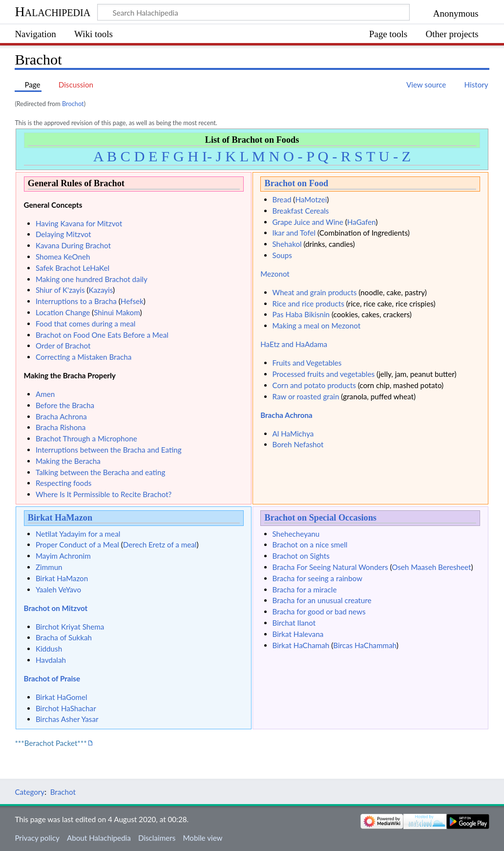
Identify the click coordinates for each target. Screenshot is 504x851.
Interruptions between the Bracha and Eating (109, 450)
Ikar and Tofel (294, 233)
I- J (212, 156)
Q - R (335, 156)
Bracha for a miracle (305, 589)
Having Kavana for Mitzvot (79, 223)
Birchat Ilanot (294, 623)
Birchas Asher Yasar (67, 719)
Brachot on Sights (301, 556)
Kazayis (101, 290)
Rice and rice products (308, 304)
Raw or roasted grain (306, 396)
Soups (282, 255)
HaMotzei (311, 199)
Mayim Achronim (63, 556)
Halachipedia (52, 11)
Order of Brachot (63, 346)
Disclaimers (157, 838)
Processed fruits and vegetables (324, 374)
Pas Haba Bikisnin (301, 314)
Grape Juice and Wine (308, 222)
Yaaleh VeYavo (58, 589)
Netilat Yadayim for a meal (78, 534)
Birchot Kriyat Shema (70, 627)
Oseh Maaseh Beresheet (431, 567)
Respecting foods (63, 483)
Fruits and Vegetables (307, 363)
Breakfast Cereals (301, 211)
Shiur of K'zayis (60, 290)
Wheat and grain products (315, 292)
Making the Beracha (68, 461)
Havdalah (51, 660)
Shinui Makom (117, 312)
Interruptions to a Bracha (76, 301)
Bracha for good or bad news (319, 611)
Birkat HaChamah (301, 645)
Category (30, 792)
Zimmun (49, 567)
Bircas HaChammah (365, 645)
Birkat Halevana (298, 634)
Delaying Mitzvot (63, 234)
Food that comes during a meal (85, 324)
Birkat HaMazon (60, 518)
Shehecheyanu (296, 534)
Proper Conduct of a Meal (77, 545)
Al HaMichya (293, 434)
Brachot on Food (296, 183)
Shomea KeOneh (63, 257)
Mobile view (202, 838)
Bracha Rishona (61, 427)
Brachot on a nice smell (310, 545)
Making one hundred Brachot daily (92, 279)
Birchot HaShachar (66, 708)
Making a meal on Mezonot (317, 326)
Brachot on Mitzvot (56, 608)
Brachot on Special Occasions (320, 518)
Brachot (63, 792)
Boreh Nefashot (298, 444)
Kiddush (49, 649)
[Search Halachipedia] (253, 12)
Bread (282, 199)
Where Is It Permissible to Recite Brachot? (104, 494)
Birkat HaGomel (62, 697)
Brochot (73, 104)
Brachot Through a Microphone (86, 438)
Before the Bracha (65, 405)
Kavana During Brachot (73, 245)
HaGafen (362, 222)
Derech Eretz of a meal (160, 545)
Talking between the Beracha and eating (100, 472)
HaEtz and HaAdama (294, 344)
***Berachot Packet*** (51, 743)
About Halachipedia (99, 838)
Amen (45, 394)
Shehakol (287, 244)
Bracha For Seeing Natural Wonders (330, 567)
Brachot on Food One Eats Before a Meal (102, 335)
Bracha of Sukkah (64, 637)
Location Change (63, 312)
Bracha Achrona (61, 416)
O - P (299, 156)
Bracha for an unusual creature (322, 600)
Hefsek (132, 301)
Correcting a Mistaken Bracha (84, 357)
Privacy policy (37, 838)
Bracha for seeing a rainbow (318, 578)
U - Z (395, 156)
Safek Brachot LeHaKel (73, 268)
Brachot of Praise (52, 678)
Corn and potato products (314, 385)
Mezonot (275, 274)
